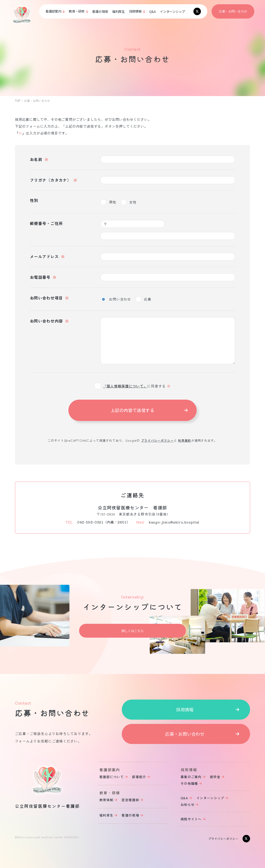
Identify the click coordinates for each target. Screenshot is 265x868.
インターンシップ (172, 11)
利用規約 (185, 440)
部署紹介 (139, 777)
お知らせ (188, 804)
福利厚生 (119, 11)
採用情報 (185, 709)
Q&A (152, 11)
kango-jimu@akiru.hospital (174, 522)
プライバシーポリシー (157, 440)
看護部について (112, 777)
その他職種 (189, 783)
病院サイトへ (191, 819)
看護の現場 (100, 11)
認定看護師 (130, 800)
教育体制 (106, 800)
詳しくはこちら (133, 631)
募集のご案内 (191, 777)
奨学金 (215, 777)
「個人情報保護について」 (125, 386)
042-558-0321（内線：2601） (104, 522)
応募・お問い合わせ (233, 11)
